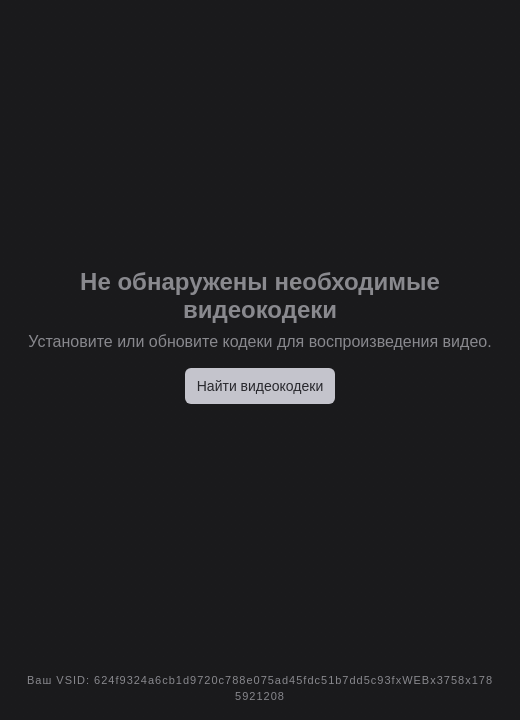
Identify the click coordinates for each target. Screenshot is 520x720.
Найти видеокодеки (260, 386)
